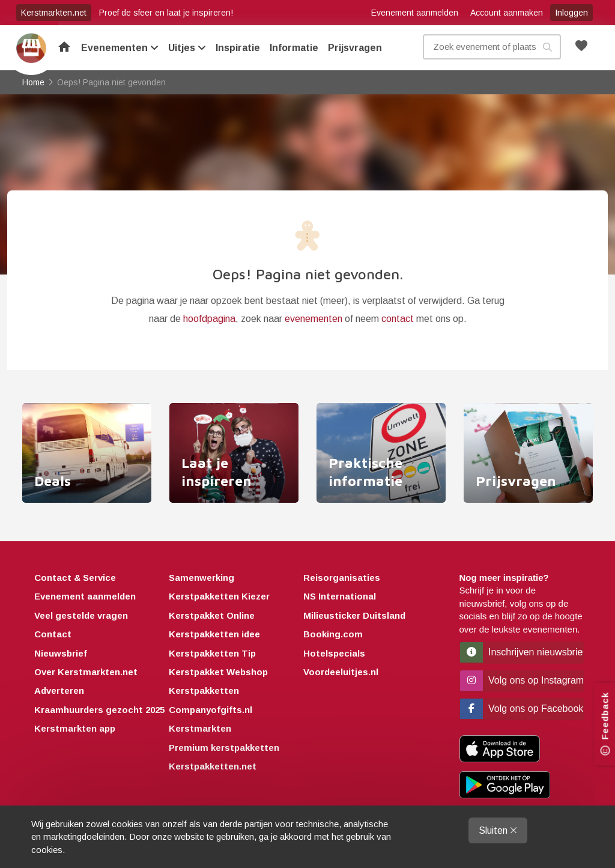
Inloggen (571, 13)
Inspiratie (238, 48)
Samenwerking (201, 578)
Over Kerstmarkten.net (86, 672)
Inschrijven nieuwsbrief (522, 652)
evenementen (314, 319)
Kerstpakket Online (212, 615)
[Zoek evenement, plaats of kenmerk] (492, 47)
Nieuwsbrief (61, 653)
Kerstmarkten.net (54, 13)
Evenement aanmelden (415, 13)
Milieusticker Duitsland (354, 615)
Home (31, 48)
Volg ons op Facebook (522, 709)
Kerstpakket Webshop (218, 672)
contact (398, 319)
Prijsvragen (355, 48)
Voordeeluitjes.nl (341, 672)
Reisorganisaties (342, 578)
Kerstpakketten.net (213, 766)
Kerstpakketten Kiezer (219, 596)
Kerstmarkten (200, 728)
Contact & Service (75, 578)
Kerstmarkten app (75, 728)
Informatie (294, 48)
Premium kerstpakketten (224, 748)
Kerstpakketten (204, 690)
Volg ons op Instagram (522, 680)
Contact (53, 634)
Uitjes (187, 48)
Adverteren (59, 690)
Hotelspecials (334, 653)
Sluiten (498, 830)
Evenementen (120, 48)
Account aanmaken (507, 13)
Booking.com (333, 634)
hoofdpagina (209, 319)
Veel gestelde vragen (81, 615)
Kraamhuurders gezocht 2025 (99, 710)
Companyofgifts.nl (211, 710)
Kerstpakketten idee (214, 634)
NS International (340, 596)
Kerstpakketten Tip (212, 653)
